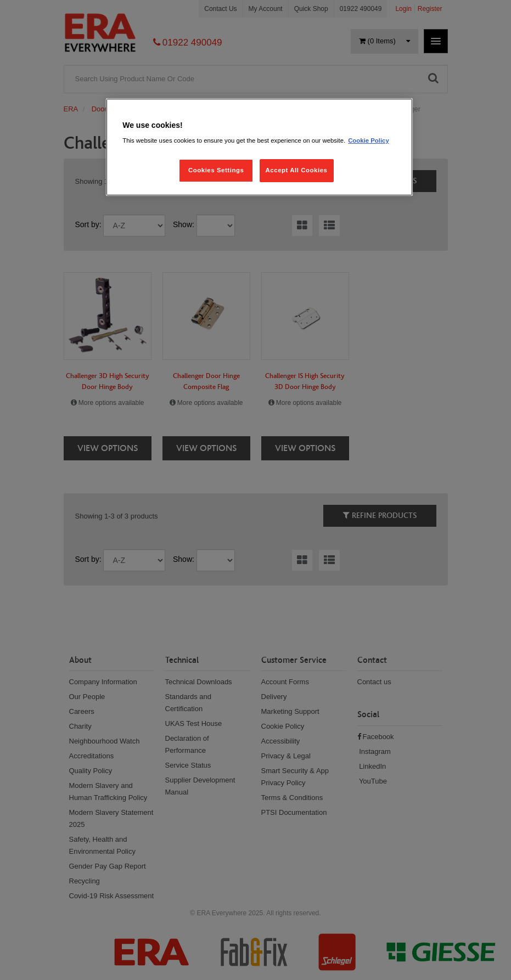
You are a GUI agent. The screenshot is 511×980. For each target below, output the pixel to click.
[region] (259, 147)
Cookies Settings (216, 170)
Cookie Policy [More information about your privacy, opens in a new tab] (369, 140)
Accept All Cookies (297, 170)
